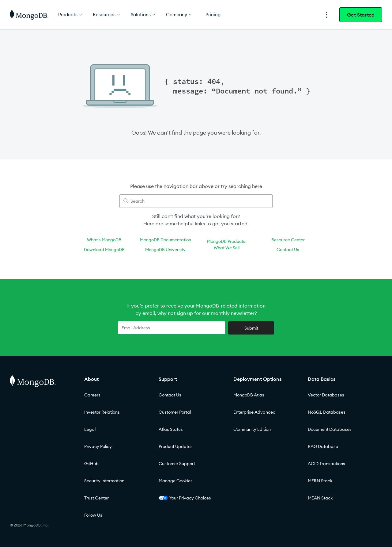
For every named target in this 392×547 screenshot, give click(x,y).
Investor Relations (102, 412)
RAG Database (323, 446)
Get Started (361, 15)
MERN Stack (320, 481)
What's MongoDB (104, 240)
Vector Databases (326, 395)
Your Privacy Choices (185, 498)
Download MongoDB (104, 250)
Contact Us (288, 250)
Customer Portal (175, 412)
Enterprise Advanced (254, 412)
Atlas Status (171, 429)
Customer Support (177, 464)
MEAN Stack (320, 498)
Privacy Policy (98, 446)
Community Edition (252, 429)
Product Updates (176, 446)
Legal (90, 429)
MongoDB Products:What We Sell (227, 245)
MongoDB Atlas (249, 395)
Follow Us (93, 515)
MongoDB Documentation (166, 240)
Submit (251, 328)
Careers (92, 395)
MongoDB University (165, 250)
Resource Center (288, 240)
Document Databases (330, 429)
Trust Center (96, 498)
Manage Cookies (176, 481)
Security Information (104, 481)
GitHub (91, 464)
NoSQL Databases (327, 412)
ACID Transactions (326, 464)
